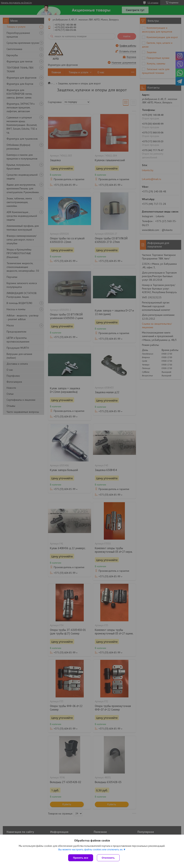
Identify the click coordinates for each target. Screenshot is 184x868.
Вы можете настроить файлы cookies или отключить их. (91, 849)
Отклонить (108, 858)
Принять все (81, 858)
